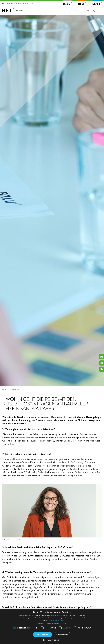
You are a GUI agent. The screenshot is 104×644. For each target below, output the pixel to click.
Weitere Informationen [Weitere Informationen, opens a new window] (57, 620)
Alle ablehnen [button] (62, 634)
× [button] (101, 611)
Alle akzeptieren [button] (42, 634)
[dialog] (52, 626)
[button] (52, 623)
